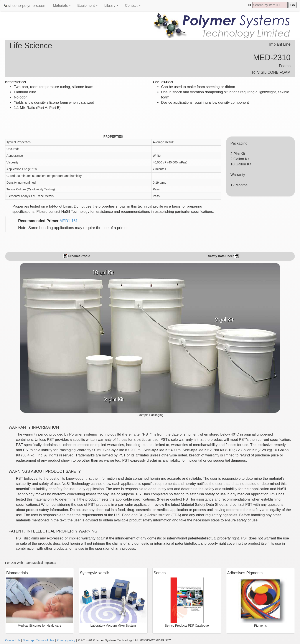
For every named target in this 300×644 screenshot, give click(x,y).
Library (112, 7)
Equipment (89, 7)
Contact (134, 7)
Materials (63, 7)
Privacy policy (66, 640)
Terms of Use (45, 640)
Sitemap (28, 640)
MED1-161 (69, 221)
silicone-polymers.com (25, 6)
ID (250, 5)
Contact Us (13, 640)
